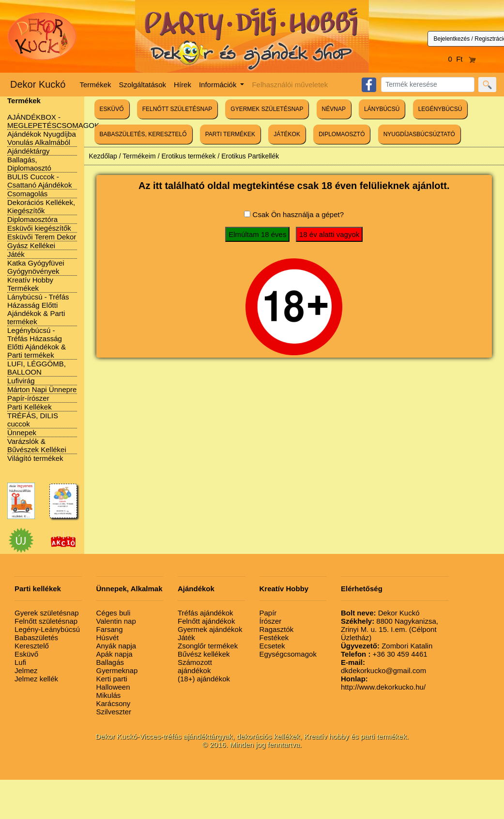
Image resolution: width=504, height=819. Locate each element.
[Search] (428, 85)
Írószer (271, 621)
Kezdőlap (103, 156)
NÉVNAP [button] (334, 109)
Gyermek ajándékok (210, 629)
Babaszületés (36, 638)
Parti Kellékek (30, 407)
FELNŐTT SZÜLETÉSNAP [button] (177, 109)
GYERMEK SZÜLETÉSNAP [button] (267, 109)
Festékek (274, 638)
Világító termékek (35, 458)
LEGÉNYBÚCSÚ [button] (440, 109)
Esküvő (26, 654)
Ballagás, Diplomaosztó (29, 164)
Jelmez (26, 670)
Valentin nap (116, 621)
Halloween (113, 687)
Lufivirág (21, 381)
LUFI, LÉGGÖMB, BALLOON (37, 368)
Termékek (96, 85)
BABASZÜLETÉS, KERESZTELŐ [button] (143, 134)
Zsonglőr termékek (208, 646)
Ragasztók (277, 629)
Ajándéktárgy (29, 151)
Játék (16, 254)
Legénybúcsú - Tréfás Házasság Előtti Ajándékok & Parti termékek (37, 343)
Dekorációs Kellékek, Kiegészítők (41, 206)
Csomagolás (27, 194)
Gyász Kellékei (31, 245)
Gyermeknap (117, 670)
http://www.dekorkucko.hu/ (383, 683)
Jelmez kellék (36, 679)
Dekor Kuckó (38, 84)
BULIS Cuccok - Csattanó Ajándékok (39, 181)
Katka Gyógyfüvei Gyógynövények (36, 267)
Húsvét (108, 638)
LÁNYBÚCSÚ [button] (382, 109)
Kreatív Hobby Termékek (30, 284)
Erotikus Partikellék (250, 156)
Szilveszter (114, 712)
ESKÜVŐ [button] (112, 109)
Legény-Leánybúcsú (47, 629)
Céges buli (114, 613)
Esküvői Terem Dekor (42, 237)
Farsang (110, 629)
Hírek (183, 85)
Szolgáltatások (143, 85)
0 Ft (462, 59)
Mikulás (109, 695)
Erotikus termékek (188, 156)
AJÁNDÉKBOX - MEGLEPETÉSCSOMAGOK (53, 121)
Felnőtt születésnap (46, 621)
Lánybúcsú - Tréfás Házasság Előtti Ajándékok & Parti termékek (38, 309)
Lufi (20, 662)
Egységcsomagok (288, 654)
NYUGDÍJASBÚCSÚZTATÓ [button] (419, 134)
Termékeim (139, 156)
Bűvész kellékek (204, 654)
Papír (268, 613)
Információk (219, 85)
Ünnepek (22, 433)
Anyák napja (116, 646)
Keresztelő (32, 646)
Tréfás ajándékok (206, 613)
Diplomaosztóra (32, 219)
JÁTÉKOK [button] (287, 134)
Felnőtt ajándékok (206, 621)
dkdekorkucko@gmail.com (383, 666)
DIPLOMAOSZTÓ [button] (342, 134)
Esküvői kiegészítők (39, 228)
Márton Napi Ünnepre (42, 389)
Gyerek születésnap (47, 613)
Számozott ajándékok (195, 666)
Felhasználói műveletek (290, 85)
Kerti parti (112, 679)
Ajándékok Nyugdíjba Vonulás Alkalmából (42, 138)
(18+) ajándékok (204, 679)
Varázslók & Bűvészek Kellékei (37, 445)
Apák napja (115, 654)
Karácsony (114, 703)
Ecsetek (272, 646)
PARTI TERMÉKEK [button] (230, 134)
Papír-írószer (28, 398)
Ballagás (110, 662)
